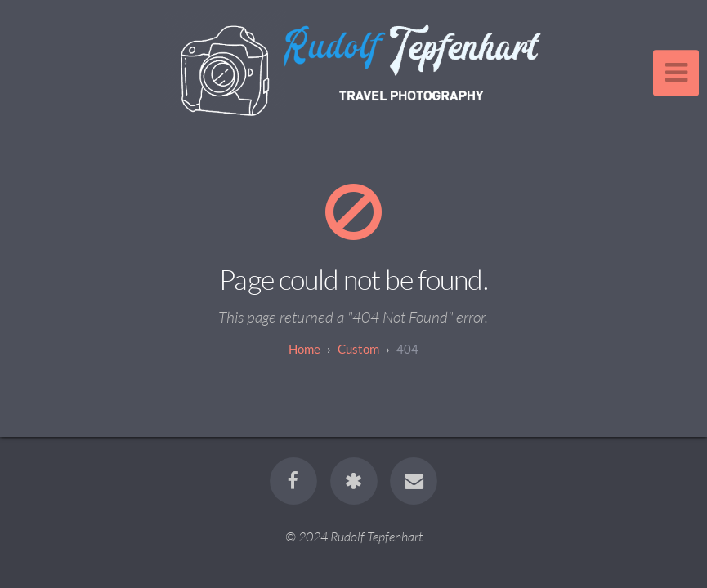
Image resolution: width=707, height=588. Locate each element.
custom (358, 349)
